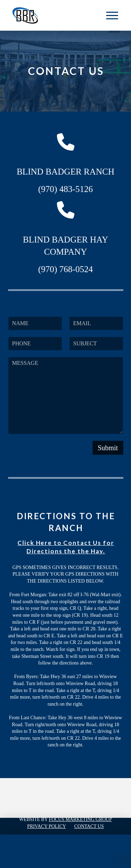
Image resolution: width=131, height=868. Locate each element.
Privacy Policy (47, 826)
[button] (112, 15)
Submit (108, 448)
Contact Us (89, 826)
